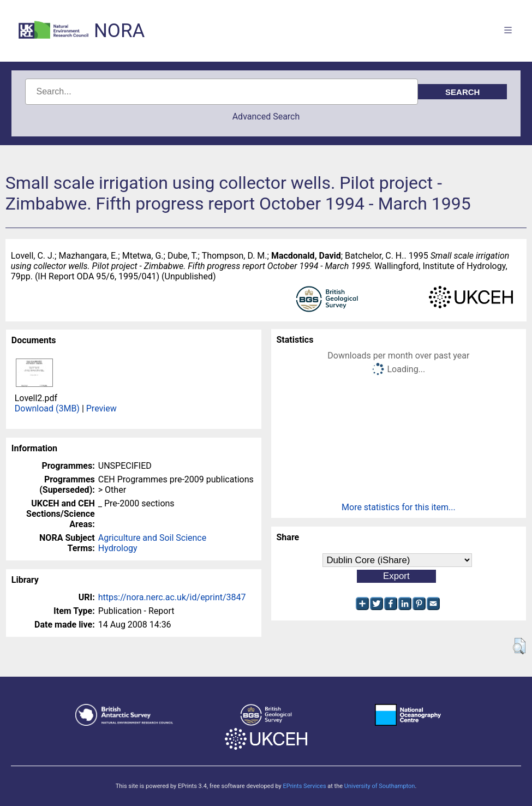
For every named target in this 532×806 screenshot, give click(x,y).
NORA (119, 31)
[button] (519, 646)
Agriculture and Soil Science (152, 538)
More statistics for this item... (399, 507)
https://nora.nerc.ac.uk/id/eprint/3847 (172, 597)
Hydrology (118, 548)
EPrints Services (304, 786)
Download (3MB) (47, 408)
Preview (101, 408)
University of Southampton (380, 786)
